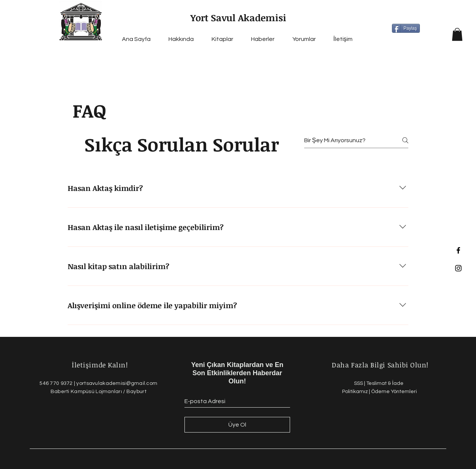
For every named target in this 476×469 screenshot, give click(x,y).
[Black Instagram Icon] (458, 268)
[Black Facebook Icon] (458, 250)
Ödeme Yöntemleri (394, 392)
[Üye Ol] (237, 425)
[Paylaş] (406, 28)
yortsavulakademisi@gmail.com (117, 383)
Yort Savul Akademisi (238, 17)
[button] (457, 34)
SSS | (360, 383)
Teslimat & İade (385, 383)
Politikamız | (357, 392)
